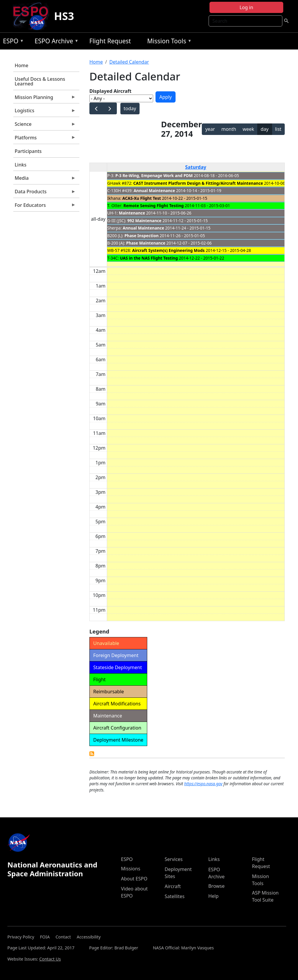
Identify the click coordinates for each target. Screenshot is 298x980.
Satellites (175, 896)
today (130, 108)
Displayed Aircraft (110, 91)
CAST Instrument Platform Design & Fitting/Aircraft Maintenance (198, 183)
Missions (131, 869)
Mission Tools (168, 42)
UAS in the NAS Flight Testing (149, 258)
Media (45, 179)
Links (21, 165)
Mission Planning (45, 99)
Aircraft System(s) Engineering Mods (168, 250)
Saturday (196, 167)
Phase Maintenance (146, 243)
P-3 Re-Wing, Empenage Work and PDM (154, 175)
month (229, 129)
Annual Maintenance (154, 190)
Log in (246, 7)
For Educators (45, 207)
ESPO (12, 42)
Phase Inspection (142, 236)
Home (22, 65)
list (278, 129)
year (210, 129)
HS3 (64, 16)
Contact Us (50, 959)
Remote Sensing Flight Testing (153, 206)
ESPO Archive (55, 42)
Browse (216, 886)
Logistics (45, 112)
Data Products (45, 193)
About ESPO (134, 879)
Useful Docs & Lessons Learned (40, 81)
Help (213, 896)
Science (45, 126)
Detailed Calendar (129, 62)
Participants (28, 151)
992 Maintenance (144, 221)
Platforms (45, 139)
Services (174, 859)
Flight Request (110, 41)
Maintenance (132, 213)
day (265, 129)
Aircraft (173, 886)
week (248, 129)
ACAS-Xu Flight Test (142, 198)
